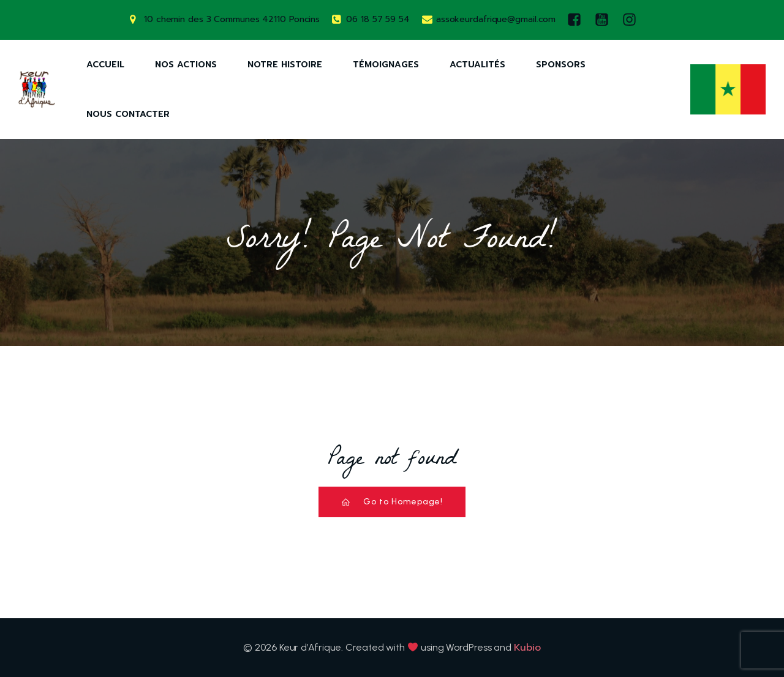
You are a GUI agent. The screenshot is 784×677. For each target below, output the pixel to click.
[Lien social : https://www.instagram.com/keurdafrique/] (632, 20)
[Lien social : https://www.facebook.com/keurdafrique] (577, 20)
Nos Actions (186, 65)
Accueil (105, 65)
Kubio (527, 648)
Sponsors (561, 65)
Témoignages (386, 65)
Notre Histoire (285, 65)
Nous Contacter (128, 114)
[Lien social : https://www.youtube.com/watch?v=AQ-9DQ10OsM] (605, 20)
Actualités (477, 65)
